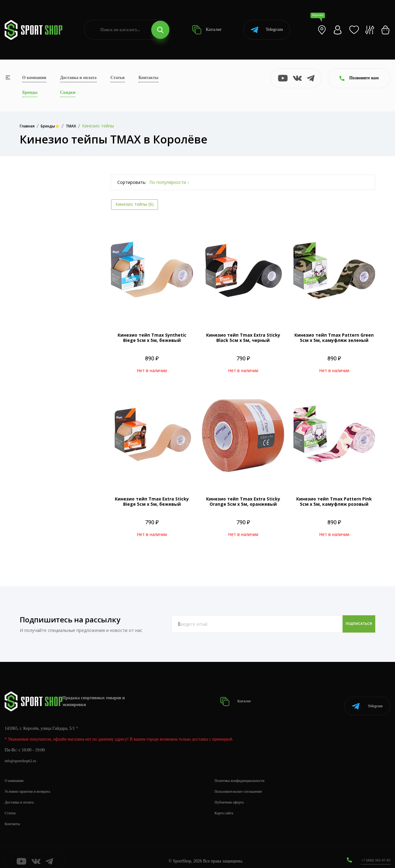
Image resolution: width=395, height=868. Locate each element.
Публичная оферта (231, 794)
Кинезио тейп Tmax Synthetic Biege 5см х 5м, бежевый (152, 338)
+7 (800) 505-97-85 (373, 852)
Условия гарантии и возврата (31, 784)
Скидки (68, 92)
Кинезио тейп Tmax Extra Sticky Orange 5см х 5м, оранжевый (243, 501)
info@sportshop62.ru (23, 753)
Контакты (148, 78)
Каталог (207, 30)
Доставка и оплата (78, 78)
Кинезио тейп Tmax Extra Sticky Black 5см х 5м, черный (243, 338)
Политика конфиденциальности (244, 773)
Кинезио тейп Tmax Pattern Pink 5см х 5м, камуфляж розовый (334, 501)
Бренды (30, 92)
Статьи (118, 78)
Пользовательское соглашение (242, 784)
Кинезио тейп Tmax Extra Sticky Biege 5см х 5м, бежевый (152, 501)
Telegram (267, 30)
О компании (34, 78)
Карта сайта (225, 805)
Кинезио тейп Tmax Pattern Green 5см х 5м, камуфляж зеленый (334, 338)
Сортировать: (132, 182)
